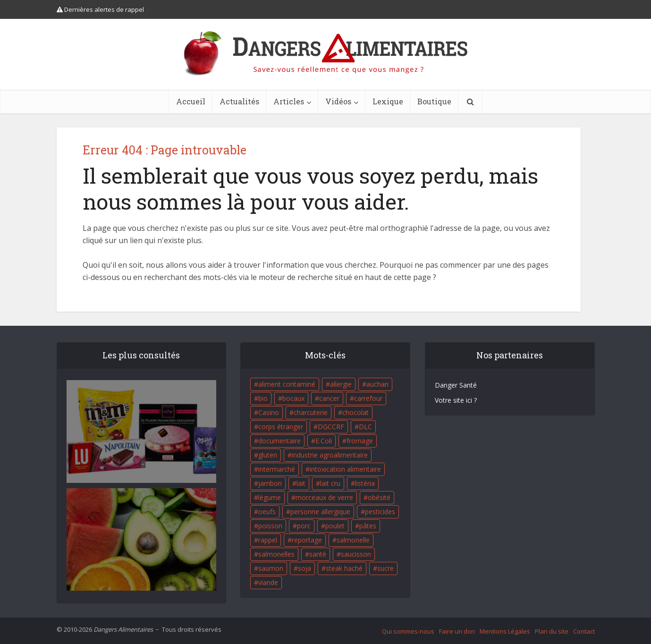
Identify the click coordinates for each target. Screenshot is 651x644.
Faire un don (457, 631)
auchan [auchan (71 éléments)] (377, 384)
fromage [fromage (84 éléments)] (360, 441)
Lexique (388, 101)
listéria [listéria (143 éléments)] (365, 483)
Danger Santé (456, 385)
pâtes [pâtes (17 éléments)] (368, 526)
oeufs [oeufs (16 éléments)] (267, 512)
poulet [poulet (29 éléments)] (335, 526)
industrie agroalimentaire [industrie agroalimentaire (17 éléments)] (330, 455)
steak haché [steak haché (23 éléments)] (344, 568)
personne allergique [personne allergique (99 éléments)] (320, 512)
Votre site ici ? (456, 400)
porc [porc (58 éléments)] (304, 526)
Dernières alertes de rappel (100, 9)
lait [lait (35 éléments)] (301, 483)
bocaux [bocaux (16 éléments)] (293, 398)
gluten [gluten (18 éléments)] (268, 455)
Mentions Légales (505, 631)
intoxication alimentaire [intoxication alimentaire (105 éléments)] (345, 469)
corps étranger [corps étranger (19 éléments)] (281, 427)
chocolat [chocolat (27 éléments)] (355, 412)
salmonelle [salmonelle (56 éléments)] (353, 540)
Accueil (191, 101)
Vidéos (338, 101)
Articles (289, 101)
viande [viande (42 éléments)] (268, 582)
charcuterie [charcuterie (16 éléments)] (311, 412)
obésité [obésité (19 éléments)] (379, 497)
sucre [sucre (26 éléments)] (385, 568)
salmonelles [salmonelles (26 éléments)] (276, 554)
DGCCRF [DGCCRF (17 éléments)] (331, 427)
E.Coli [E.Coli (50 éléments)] (324, 441)
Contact (584, 631)
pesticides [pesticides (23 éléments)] (380, 512)
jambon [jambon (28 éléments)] (270, 483)
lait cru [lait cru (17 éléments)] (330, 483)
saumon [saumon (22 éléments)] (271, 568)
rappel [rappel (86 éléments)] (268, 540)
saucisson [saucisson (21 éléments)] (356, 554)
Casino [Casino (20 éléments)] (269, 412)
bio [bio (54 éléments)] (263, 398)
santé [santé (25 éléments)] (318, 554)
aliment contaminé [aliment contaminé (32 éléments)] (287, 384)
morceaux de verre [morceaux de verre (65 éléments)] (324, 497)
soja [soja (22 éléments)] (304, 568)
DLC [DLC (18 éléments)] (365, 427)
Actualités (239, 101)
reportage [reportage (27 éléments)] (307, 540)
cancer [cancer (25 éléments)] (329, 398)
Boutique (434, 101)
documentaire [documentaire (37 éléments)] (279, 441)
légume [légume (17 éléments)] (270, 497)
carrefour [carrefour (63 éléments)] (368, 398)
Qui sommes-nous (408, 631)
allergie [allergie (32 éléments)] (341, 384)
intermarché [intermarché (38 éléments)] (277, 469)
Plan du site (552, 631)
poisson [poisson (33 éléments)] (270, 526)
